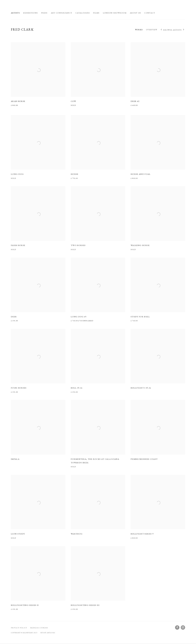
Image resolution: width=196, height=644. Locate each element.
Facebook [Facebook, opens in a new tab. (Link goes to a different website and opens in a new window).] (177, 627)
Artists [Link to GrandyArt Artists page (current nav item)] (15, 13)
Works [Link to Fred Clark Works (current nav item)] (139, 30)
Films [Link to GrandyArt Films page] (96, 13)
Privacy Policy (19, 628)
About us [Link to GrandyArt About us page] (135, 13)
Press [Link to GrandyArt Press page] (44, 13)
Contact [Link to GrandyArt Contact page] (150, 13)
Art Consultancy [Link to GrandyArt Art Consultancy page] (61, 13)
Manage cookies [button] (39, 628)
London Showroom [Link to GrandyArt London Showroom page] (115, 13)
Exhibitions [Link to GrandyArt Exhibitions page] (30, 13)
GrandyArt (26, 7)
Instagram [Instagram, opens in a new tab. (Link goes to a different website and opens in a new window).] (183, 627)
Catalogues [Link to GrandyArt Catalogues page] (83, 13)
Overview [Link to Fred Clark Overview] (152, 30)
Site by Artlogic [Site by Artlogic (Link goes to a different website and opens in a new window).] (48, 633)
